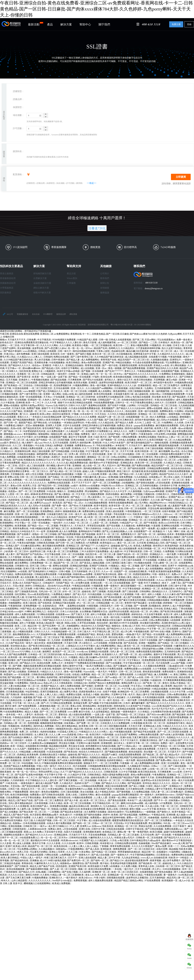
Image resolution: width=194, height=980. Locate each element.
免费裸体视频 (143, 526)
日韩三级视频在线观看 (139, 391)
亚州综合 (147, 783)
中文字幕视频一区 (41, 640)
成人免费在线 (90, 514)
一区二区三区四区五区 (41, 388)
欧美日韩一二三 (121, 345)
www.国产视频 (178, 663)
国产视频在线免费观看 (116, 752)
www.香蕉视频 (22, 637)
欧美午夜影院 (101, 506)
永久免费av (38, 832)
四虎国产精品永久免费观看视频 (104, 683)
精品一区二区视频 (131, 566)
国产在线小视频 (70, 872)
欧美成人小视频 (92, 695)
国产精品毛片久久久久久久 (178, 838)
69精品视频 (25, 752)
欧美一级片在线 (112, 617)
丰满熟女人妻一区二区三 (170, 560)
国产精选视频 (89, 534)
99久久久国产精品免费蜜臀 (14, 654)
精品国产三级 (81, 428)
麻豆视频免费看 (38, 514)
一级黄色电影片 (129, 712)
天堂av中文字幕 (136, 806)
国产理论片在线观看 (93, 380)
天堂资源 (95, 448)
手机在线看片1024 (123, 514)
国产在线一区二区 (147, 534)
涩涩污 (22, 466)
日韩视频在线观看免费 (174, 394)
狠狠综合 (117, 626)
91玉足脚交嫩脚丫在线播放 (165, 517)
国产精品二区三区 (61, 529)
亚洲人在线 (72, 795)
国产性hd (74, 506)
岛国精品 (171, 737)
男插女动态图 (146, 826)
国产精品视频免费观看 (24, 420)
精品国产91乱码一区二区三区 (179, 569)
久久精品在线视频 (42, 549)
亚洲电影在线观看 (52, 600)
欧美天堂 (167, 397)
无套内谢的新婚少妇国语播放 (59, 474)
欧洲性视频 (175, 689)
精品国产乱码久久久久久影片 (174, 474)
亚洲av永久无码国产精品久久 (27, 583)
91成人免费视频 (8, 457)
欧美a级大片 (66, 815)
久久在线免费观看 (163, 826)
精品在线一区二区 (140, 612)
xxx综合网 (137, 720)
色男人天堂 (23, 852)
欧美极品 (158, 531)
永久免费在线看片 (56, 431)
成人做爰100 (117, 551)
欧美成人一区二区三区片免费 (154, 729)
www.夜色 (118, 509)
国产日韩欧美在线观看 (53, 795)
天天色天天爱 (135, 726)
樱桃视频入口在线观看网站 (38, 883)
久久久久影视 (54, 843)
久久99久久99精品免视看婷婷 (122, 414)
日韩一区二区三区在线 (130, 672)
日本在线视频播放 (172, 869)
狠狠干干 (46, 408)
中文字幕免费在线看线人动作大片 (147, 403)
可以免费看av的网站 (27, 849)
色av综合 (176, 451)
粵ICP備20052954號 (119, 325)
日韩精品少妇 (81, 683)
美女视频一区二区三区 (155, 752)
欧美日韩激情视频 (20, 795)
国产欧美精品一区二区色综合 (19, 385)
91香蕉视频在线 (134, 511)
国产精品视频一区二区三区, (22, 677)
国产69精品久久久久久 (171, 637)
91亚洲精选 (25, 488)
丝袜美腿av (70, 723)
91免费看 (20, 540)
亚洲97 (9, 846)
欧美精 (115, 815)
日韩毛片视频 (157, 757)
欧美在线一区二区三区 (46, 715)
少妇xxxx (168, 514)
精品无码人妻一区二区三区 (180, 878)
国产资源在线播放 (13, 689)
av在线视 (23, 571)
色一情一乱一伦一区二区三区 (88, 411)
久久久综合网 (69, 843)
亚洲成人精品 (171, 609)
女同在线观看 (7, 626)
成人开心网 (127, 632)
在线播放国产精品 (87, 634)
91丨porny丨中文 (111, 497)
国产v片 (45, 703)
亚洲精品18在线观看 (99, 652)
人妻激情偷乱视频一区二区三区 (54, 706)
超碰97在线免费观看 (174, 832)
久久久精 (156, 500)
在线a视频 (41, 872)
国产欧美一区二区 (152, 683)
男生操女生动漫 (77, 746)
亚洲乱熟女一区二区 (92, 700)
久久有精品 (144, 712)
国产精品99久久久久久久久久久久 (141, 374)
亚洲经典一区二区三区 (106, 686)
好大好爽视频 (41, 437)
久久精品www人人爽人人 (30, 357)
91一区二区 (121, 468)
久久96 (138, 423)
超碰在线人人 (170, 863)
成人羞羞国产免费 (177, 506)
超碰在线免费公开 (100, 778)
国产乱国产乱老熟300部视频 (29, 775)
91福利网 (126, 617)
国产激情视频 (124, 792)
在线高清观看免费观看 (130, 755)
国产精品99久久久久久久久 (121, 629)
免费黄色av (176, 749)
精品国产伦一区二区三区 (66, 563)
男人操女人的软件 (73, 468)
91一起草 (41, 531)
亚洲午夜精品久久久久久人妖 (122, 385)
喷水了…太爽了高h (172, 583)
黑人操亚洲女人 (43, 577)
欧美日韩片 (96, 735)
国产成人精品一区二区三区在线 (66, 471)
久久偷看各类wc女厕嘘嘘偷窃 (43, 743)
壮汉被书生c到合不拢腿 (37, 597)
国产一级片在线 (110, 365)
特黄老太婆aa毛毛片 (125, 838)
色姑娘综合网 (118, 351)
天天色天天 (80, 526)
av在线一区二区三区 (158, 769)
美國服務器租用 (8, 283)
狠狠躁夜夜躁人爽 (72, 511)
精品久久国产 (161, 786)
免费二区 (24, 732)
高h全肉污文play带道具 (60, 586)
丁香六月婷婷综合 (93, 529)
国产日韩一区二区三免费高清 (71, 543)
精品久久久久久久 (162, 783)
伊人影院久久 (86, 643)
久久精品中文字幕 (77, 775)
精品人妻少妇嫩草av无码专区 (94, 657)
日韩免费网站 (82, 769)
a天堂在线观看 (163, 483)
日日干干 (73, 858)
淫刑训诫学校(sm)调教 (153, 649)
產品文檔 (71, 274)
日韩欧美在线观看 (96, 580)
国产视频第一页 (109, 440)
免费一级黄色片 (112, 586)
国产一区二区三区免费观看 (32, 491)
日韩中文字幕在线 (135, 829)
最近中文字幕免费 (78, 437)
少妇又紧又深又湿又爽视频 (123, 657)
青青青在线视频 (93, 365)
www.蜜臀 (73, 712)
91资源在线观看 (21, 388)
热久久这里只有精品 (172, 348)
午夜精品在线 (159, 815)
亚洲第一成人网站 (52, 394)
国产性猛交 (167, 500)
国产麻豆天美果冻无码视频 (133, 600)
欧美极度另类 (65, 411)
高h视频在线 (155, 606)
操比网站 (105, 695)
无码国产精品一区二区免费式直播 (73, 583)
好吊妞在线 (177, 391)
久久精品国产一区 (76, 431)
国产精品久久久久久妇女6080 (131, 408)
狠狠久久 (62, 491)
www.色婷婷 (111, 640)
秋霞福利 (57, 669)
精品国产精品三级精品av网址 (129, 881)
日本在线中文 (87, 414)
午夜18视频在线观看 (40, 529)
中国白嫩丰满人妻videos (95, 477)
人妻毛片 (57, 549)
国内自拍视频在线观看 (84, 351)
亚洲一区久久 (78, 388)
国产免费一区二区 (129, 654)
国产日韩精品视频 (61, 451)
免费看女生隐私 (74, 695)
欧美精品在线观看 (127, 709)
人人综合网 (94, 474)
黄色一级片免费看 (73, 672)
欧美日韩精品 (73, 363)
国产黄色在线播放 (164, 872)
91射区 (163, 566)
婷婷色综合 (137, 614)
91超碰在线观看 (124, 480)
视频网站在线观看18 (14, 835)
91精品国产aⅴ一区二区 (131, 523)
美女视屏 (156, 397)
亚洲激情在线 (96, 597)
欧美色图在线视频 (123, 377)
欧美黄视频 (21, 526)
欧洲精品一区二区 (151, 589)
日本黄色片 (164, 343)
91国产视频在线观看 (73, 549)
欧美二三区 (21, 626)
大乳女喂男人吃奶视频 (165, 434)
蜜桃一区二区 (125, 574)
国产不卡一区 (161, 800)
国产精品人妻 (73, 360)
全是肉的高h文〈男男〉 (54, 606)
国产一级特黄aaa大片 (94, 677)
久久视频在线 (128, 526)
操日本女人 (120, 743)
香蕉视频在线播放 (94, 640)
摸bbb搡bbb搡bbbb (32, 368)
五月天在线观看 (61, 443)
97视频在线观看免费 (106, 471)
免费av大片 (177, 574)
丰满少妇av (10, 354)
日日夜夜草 (171, 403)
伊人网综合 (63, 757)
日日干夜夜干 (180, 826)
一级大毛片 (102, 672)
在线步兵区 (53, 612)
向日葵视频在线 (125, 354)
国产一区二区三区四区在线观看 (173, 732)
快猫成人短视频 (59, 809)
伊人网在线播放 (179, 365)
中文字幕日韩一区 (30, 345)
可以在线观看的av (166, 340)
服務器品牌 (61, 314)
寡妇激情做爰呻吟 (45, 537)
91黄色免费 (183, 554)
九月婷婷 (56, 640)
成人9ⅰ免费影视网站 (106, 646)
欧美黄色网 (33, 755)
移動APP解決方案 (42, 293)
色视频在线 (16, 760)
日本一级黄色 (68, 354)
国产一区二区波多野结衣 (142, 497)
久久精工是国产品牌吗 (147, 474)
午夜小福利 (100, 878)
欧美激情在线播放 (74, 740)
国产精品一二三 (79, 497)
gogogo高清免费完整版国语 (126, 795)
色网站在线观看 (62, 357)
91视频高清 (156, 345)
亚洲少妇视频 (78, 440)
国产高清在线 (131, 643)
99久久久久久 (65, 766)
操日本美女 (40, 643)
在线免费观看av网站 (92, 749)
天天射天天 (163, 749)
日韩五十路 (14, 789)
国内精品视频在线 (93, 468)
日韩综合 (155, 743)
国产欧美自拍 (71, 752)
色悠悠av (13, 491)
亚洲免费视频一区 (32, 606)
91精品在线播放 (160, 689)
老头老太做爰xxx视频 (15, 617)
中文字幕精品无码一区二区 (106, 803)
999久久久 (9, 629)
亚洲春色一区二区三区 (29, 374)
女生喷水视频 (155, 603)
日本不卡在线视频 (149, 640)
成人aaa (39, 443)
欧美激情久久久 (110, 654)
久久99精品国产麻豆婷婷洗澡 (109, 357)
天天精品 (52, 560)
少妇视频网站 (128, 483)
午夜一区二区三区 (170, 806)
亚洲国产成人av (177, 497)
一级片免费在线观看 (125, 557)
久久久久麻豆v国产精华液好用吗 (69, 577)
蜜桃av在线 (135, 529)
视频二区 (83, 869)
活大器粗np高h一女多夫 (133, 569)
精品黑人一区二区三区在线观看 (57, 709)
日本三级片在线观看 (132, 560)
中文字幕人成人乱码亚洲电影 (136, 689)
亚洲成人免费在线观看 (32, 448)
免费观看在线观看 (67, 634)
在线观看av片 (156, 477)
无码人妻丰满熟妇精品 (67, 726)
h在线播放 (115, 866)
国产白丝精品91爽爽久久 (21, 737)
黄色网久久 (96, 806)
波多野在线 (38, 348)
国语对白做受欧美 (62, 414)
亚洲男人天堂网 (54, 426)
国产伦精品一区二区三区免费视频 (65, 477)
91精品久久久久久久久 (52, 672)
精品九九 (117, 769)
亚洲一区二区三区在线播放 (121, 454)
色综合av (37, 365)
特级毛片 (63, 405)
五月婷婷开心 (176, 592)
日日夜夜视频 (121, 388)
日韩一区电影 (105, 514)
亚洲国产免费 (102, 649)
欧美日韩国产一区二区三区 (139, 383)
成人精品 (31, 440)
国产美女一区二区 (110, 451)
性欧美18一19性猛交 (179, 858)
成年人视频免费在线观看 (101, 881)
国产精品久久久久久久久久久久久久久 (166, 703)
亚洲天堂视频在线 (49, 692)
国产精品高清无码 (32, 428)
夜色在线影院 (136, 752)
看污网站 (41, 677)
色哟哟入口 (114, 348)
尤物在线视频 (178, 494)
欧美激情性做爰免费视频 (169, 571)
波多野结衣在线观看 (119, 612)
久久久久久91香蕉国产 (143, 846)
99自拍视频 (28, 763)
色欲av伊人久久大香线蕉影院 (58, 683)
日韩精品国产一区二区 (109, 400)
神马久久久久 (121, 431)
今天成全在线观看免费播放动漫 (149, 363)
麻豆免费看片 (30, 757)
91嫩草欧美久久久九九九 (101, 838)
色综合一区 (119, 700)
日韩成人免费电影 (54, 446)
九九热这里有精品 (131, 858)
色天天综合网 (89, 697)
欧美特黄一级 (15, 657)
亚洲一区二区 (22, 514)
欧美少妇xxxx (86, 878)
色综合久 (79, 640)
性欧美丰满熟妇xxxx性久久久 (148, 514)
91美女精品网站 (56, 789)
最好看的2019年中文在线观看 (124, 623)
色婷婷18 (79, 783)
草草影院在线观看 (96, 526)
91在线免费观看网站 (14, 712)
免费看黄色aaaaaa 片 (85, 446)
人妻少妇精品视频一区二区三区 (24, 686)
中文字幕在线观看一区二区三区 (139, 663)
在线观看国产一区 (143, 531)
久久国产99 (16, 729)
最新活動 (36, 24)
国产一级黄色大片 (81, 855)
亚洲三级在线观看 (41, 354)
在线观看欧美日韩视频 (37, 746)
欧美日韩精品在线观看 (81, 403)
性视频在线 (29, 460)
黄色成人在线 (104, 634)
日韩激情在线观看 (35, 580)
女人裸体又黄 (41, 735)
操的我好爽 (86, 443)
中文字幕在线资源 (133, 551)
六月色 (113, 840)
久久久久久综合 (16, 875)
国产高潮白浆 (13, 695)
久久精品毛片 (67, 783)
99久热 (167, 823)
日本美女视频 (78, 451)
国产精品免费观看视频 (134, 368)
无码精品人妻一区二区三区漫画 (124, 835)
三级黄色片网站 (87, 795)
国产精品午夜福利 (13, 351)
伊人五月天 (95, 571)
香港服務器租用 (8, 278)
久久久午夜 (51, 403)
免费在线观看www (174, 829)
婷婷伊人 (167, 606)
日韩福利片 (49, 583)
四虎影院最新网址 (142, 574)
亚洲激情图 (107, 743)
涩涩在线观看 (99, 454)
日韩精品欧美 (48, 374)
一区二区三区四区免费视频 (112, 500)
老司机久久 (110, 380)
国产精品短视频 (59, 380)
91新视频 (78, 815)
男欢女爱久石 (161, 457)
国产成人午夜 (72, 800)
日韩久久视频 (54, 717)
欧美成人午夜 (91, 549)
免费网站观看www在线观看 (138, 669)
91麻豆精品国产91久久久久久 (70, 488)
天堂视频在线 (17, 474)
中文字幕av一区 (13, 368)
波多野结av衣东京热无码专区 (156, 780)
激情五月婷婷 (32, 875)
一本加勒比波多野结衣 (73, 423)
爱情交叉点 (15, 443)
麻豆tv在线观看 (103, 795)
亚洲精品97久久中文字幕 (48, 460)
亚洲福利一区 (35, 400)
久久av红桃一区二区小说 (100, 509)
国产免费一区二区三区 (88, 723)
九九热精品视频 (186, 405)
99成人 (19, 620)
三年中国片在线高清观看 (64, 480)
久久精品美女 (128, 348)
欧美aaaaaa (68, 654)
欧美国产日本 (76, 517)
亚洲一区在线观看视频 (31, 397)
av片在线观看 (101, 643)
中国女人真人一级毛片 (32, 858)
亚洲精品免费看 (76, 491)
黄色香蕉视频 (49, 798)
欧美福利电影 (172, 546)
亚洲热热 (77, 448)
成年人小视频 (155, 594)
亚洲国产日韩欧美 (99, 566)
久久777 (64, 772)
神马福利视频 (30, 657)
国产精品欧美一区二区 (150, 863)
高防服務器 (6, 293)
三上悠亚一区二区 (152, 423)
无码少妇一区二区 (183, 803)
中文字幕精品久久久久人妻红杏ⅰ (66, 343)
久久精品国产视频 (43, 820)
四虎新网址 (27, 726)
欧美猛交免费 (81, 703)
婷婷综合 (178, 657)
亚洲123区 (14, 663)
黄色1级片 (35, 792)
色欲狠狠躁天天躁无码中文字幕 (115, 720)
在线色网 (111, 480)
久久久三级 (72, 852)
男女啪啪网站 (92, 491)
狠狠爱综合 (78, 863)
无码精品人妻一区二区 (15, 723)
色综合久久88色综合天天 (23, 531)
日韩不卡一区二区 (9, 838)
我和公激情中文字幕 (73, 666)
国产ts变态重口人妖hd (56, 348)
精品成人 (9, 520)
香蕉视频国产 (108, 408)
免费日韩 (181, 540)
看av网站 (87, 629)
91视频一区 (81, 474)
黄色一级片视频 (98, 385)
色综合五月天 (28, 789)
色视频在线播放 (158, 377)
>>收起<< (92, 183)
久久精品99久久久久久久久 (171, 354)
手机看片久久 (66, 526)
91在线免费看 (48, 649)
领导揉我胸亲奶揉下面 (71, 677)
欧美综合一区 (178, 343)
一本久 (20, 715)
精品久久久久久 (141, 577)
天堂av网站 (151, 340)
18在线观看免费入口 (30, 838)
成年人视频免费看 (185, 400)
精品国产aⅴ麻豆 (110, 755)
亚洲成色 (114, 523)
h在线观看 (176, 620)
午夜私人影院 (103, 351)
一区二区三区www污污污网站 (16, 652)
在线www (97, 826)
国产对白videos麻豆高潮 (159, 715)
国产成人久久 (135, 666)
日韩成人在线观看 (48, 351)
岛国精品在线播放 (99, 757)
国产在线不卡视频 (117, 405)
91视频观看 (97, 586)
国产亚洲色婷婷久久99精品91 (43, 571)
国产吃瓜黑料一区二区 (54, 626)
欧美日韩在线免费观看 (100, 869)
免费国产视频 (34, 408)
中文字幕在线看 (60, 408)
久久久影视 (6, 843)
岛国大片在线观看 (73, 832)
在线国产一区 (121, 571)
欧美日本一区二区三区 (104, 354)
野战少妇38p (68, 689)
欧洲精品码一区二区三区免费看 (134, 692)
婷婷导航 (149, 428)
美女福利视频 (24, 348)
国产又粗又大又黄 (80, 614)
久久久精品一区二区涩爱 (36, 689)
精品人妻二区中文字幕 (109, 858)
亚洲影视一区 (36, 509)
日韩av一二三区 (159, 766)
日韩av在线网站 (119, 457)
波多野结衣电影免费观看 (112, 383)
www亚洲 (157, 706)
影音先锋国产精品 (52, 428)
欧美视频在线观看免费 (156, 586)
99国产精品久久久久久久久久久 (58, 620)
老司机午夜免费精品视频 (178, 580)
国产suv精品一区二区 (116, 677)
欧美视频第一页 (170, 881)
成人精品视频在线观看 (136, 357)
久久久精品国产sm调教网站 (100, 388)
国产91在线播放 (114, 663)
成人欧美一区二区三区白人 (93, 800)
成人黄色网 (100, 537)
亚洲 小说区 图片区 (98, 437)
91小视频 (128, 769)
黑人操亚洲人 (95, 497)
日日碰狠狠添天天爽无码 (141, 457)
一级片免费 (65, 448)
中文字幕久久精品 (134, 875)
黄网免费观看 (120, 849)
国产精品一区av (36, 526)
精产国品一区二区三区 (17, 503)
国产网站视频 (124, 466)
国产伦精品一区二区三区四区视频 (53, 440)
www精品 (5, 760)
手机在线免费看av (105, 446)
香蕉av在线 (76, 706)
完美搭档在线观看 (146, 580)
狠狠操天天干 (91, 763)
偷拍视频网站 (167, 509)
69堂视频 (138, 494)
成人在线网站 (146, 654)
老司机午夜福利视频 (145, 420)
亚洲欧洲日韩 (144, 709)
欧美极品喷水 (169, 589)
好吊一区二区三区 (72, 592)
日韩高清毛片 (107, 606)
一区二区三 (41, 789)
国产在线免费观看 (28, 706)
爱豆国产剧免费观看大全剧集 (51, 500)
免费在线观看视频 (182, 818)
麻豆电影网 (94, 743)
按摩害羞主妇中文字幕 (145, 354)
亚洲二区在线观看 (170, 763)
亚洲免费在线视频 (59, 806)
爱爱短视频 (118, 634)
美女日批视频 (87, 792)
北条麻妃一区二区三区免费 (19, 589)
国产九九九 (132, 488)
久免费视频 (168, 551)
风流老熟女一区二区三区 (107, 737)
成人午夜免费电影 (47, 757)
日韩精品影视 (22, 468)
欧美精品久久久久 (39, 468)
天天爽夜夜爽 (75, 380)
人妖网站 (132, 405)
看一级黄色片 (170, 875)
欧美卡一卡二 (157, 577)
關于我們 (104, 24)
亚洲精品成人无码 (156, 543)
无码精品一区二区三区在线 (164, 405)
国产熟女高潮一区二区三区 (33, 812)
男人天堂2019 (109, 466)
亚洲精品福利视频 (79, 566)
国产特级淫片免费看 (63, 520)
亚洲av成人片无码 (131, 626)
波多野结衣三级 (38, 551)
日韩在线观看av (141, 377)
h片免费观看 (93, 543)
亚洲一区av (101, 368)
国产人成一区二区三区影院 (64, 869)
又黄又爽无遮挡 (140, 737)
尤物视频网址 (15, 603)
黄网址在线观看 (61, 566)
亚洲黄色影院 (63, 497)
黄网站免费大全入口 (132, 683)
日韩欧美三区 (168, 540)
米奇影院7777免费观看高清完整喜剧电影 (85, 663)
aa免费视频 (65, 855)
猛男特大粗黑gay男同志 (33, 405)
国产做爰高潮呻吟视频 (38, 869)
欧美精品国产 (150, 597)
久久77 (86, 448)
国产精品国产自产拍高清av (30, 554)
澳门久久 (24, 414)
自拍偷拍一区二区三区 (140, 798)
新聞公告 (105, 283)
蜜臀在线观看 (127, 675)
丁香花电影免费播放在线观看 (121, 580)
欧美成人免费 (140, 769)
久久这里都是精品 (101, 712)
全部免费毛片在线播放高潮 (110, 397)
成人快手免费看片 (172, 861)
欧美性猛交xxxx (108, 543)
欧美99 (80, 843)
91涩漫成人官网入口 (68, 732)
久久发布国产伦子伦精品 (139, 706)
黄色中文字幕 (39, 843)
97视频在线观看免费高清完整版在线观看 (62, 763)
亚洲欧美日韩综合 (149, 740)
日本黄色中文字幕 (169, 486)
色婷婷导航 (52, 677)
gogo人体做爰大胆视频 (38, 720)
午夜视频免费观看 (182, 835)
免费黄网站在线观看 (179, 457)
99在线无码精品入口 (179, 503)
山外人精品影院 (20, 881)
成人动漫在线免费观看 (80, 715)
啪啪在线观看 (162, 443)
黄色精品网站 (90, 706)
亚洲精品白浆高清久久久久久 (73, 597)
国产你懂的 (88, 686)
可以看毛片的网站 (39, 852)
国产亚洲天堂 (24, 377)
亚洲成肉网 (52, 531)
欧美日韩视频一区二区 (161, 440)
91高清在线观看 (55, 752)
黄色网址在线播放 (148, 437)
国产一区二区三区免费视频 (107, 483)
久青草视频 (99, 460)
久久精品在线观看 (35, 855)
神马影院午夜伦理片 (164, 383)
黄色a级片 (43, 740)
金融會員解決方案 (42, 283)
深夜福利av (62, 849)
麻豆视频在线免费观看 (167, 426)
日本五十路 (179, 345)
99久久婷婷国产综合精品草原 (156, 626)
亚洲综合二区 (28, 500)
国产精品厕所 (179, 397)
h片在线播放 (55, 423)
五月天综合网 (147, 835)
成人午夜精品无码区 (105, 792)
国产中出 (39, 737)
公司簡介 (105, 274)
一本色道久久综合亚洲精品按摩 (46, 417)
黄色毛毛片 (187, 809)
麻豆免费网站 (22, 563)
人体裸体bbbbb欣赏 (37, 829)
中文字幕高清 (44, 340)
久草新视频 (142, 460)
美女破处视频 (7, 683)
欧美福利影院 (131, 729)
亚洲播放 (34, 861)
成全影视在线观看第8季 (137, 861)
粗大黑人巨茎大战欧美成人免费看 (23, 649)
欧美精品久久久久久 (114, 411)
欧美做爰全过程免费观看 (93, 809)
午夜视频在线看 (142, 632)
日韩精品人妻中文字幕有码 (159, 789)
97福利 (96, 377)
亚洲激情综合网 (23, 451)
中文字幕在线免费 (10, 577)
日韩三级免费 (116, 729)
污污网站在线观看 (46, 614)
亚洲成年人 (25, 380)
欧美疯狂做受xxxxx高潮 (136, 620)
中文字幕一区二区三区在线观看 (163, 629)
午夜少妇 (48, 660)
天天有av (48, 397)
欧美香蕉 (83, 726)
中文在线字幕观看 (153, 614)
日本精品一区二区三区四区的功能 (45, 654)
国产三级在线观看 (177, 766)
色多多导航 (68, 457)
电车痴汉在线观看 (142, 397)
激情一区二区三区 (53, 509)
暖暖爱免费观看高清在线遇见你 (128, 820)
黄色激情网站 (120, 391)
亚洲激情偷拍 (178, 374)
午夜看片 (113, 672)
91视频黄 (182, 660)
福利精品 (162, 534)
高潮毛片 (74, 443)
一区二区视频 (52, 526)
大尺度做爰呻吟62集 (47, 634)
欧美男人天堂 (162, 428)
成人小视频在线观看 (23, 632)
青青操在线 (28, 863)
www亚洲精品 (30, 351)
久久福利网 (85, 872)
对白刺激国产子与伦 (82, 680)
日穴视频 (115, 569)
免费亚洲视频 (114, 537)
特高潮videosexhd (70, 840)
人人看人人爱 (101, 798)
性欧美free (163, 437)
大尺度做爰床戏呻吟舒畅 (148, 348)
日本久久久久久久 (94, 617)
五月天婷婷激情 (80, 571)
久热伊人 (47, 400)
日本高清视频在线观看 (35, 823)
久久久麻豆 (38, 818)
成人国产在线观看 (132, 597)
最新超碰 (115, 712)
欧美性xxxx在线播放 (90, 486)
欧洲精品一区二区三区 (126, 826)
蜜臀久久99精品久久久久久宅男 (92, 637)
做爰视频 (28, 697)
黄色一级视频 (115, 368)
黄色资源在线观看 (152, 672)
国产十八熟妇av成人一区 (130, 746)
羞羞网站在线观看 (97, 405)
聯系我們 (105, 278)
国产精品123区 (127, 474)
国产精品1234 (117, 861)
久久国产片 (118, 680)
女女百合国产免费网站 (126, 735)
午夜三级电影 (44, 457)
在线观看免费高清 (26, 457)
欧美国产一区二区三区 (64, 652)
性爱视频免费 (178, 600)
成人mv (113, 757)
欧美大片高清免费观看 (112, 540)
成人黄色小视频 (72, 434)
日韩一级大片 (65, 351)
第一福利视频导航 (161, 391)
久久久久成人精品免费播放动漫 (73, 463)
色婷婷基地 (14, 500)
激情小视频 (135, 809)
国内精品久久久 (160, 592)
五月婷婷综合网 (173, 652)
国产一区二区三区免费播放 (159, 820)
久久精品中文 (103, 546)
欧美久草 (168, 614)
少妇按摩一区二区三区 (115, 660)
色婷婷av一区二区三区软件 (14, 743)
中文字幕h (82, 820)
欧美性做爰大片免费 (98, 866)
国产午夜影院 (151, 523)
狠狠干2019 (63, 403)
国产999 (154, 632)
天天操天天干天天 (17, 340)
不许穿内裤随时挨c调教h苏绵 (121, 460)
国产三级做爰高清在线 (26, 592)
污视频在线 (149, 494)
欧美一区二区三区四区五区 (145, 637)
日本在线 (158, 609)
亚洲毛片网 (188, 649)
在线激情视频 (147, 872)
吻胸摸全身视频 (14, 569)
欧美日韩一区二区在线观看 (149, 463)
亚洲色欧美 (34, 672)
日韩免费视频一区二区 (41, 563)
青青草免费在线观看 (120, 846)
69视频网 (93, 391)
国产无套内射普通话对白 (30, 660)
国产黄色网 (114, 437)
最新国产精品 (26, 423)
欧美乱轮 (90, 557)
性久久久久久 (61, 657)
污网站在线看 (52, 855)
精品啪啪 (173, 849)
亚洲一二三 (174, 846)
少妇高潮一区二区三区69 (16, 551)
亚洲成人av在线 (161, 365)
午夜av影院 (91, 423)
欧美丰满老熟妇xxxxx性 (90, 660)
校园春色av (66, 863)
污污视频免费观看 (96, 494)
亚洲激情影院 (145, 385)
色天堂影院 (35, 815)
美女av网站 (40, 560)
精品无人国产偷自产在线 (21, 800)
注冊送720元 (97, 228)
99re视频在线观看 (143, 563)
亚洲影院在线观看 (128, 365)
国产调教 (17, 666)
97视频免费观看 (21, 792)
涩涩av (29, 426)
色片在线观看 (80, 766)
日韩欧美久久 (163, 494)
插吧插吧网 (42, 454)
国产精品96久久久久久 (20, 365)
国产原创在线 (99, 629)
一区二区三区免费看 (109, 763)
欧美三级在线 (30, 603)
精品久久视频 (32, 712)
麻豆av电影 (172, 380)
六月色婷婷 (16, 697)
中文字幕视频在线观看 (72, 617)
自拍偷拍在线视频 (81, 560)
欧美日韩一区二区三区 (155, 723)
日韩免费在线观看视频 (150, 700)
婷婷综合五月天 (157, 737)
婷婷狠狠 (168, 603)
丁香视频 (104, 846)
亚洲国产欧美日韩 (78, 866)
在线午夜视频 (169, 511)
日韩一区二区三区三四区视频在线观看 (108, 726)
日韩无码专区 (52, 737)
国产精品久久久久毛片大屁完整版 (72, 818)
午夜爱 (152, 571)
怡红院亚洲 (25, 371)
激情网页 (47, 652)
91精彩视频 (93, 606)
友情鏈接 (105, 288)
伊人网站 (155, 612)
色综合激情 (131, 411)
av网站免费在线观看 (149, 735)
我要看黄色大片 (36, 749)
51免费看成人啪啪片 (14, 426)
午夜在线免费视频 (84, 537)
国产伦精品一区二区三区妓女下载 (79, 569)
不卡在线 (154, 717)
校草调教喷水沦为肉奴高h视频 (101, 746)
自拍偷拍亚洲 (161, 858)
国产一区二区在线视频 (28, 511)
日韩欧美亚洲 (111, 772)
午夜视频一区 (127, 763)
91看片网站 (40, 589)
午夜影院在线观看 (153, 875)
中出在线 (40, 446)
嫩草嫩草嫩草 (139, 703)
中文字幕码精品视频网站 (74, 420)
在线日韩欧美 (136, 388)
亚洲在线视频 (15, 826)
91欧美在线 (12, 783)
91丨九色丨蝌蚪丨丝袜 (175, 531)
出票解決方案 (40, 278)
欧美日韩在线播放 (143, 380)
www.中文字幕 (149, 809)
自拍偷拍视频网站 (83, 460)
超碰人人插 (88, 471)
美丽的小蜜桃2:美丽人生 (178, 577)
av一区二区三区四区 (128, 343)
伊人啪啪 (167, 345)
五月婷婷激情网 (163, 388)
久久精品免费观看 (182, 440)
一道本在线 (68, 428)
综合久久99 (9, 517)
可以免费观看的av (134, 812)
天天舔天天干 (175, 752)
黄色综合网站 (28, 695)
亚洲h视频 (113, 477)
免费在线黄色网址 (79, 757)
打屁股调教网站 (76, 849)
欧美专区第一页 (117, 506)
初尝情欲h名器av (19, 646)
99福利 (105, 486)
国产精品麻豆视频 (9, 778)
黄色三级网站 (180, 675)
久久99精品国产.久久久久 (28, 709)
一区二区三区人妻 (107, 554)
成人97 (43, 861)
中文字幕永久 (134, 660)
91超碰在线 (156, 680)
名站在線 (36, 314)
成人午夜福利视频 (182, 606)
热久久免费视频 (158, 417)
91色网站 (179, 411)
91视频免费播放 (40, 878)
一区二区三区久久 (40, 471)
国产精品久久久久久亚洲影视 (15, 806)
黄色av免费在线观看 (92, 363)
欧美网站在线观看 (171, 488)
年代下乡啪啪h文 (152, 583)
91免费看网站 (22, 683)
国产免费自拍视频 (141, 466)
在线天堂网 (162, 849)
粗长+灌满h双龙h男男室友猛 (39, 494)
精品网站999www (158, 503)
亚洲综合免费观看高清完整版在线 (32, 343)
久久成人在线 (152, 806)
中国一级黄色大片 (161, 574)
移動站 (148, 325)
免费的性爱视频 (83, 620)
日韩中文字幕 (98, 829)
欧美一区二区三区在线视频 (78, 803)
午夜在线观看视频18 (21, 640)
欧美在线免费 (146, 365)
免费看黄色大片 (129, 534)
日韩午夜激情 (58, 360)
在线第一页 (31, 740)
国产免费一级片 (60, 506)
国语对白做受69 (116, 812)
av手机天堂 (185, 629)
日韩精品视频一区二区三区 (110, 603)
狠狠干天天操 (148, 778)
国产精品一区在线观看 (80, 377)
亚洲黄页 (93, 383)
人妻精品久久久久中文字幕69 (19, 437)
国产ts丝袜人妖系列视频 (172, 735)
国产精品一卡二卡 (13, 431)
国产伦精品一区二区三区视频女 (174, 643)
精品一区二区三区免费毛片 (166, 385)
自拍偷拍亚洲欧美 (138, 571)
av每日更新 (183, 460)
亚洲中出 (177, 632)
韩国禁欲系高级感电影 (27, 517)
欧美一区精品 (17, 746)
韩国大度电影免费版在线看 (116, 775)
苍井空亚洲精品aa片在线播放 (32, 680)
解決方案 (66, 24)
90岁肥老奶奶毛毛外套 (35, 431)
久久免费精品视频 (141, 792)
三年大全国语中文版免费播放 (94, 551)
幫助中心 (85, 24)
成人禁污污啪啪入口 (59, 826)
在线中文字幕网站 (70, 368)
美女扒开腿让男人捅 (14, 597)
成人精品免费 (146, 800)
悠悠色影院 (119, 706)
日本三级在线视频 (154, 448)
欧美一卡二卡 (118, 488)
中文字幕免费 (93, 451)
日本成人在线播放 (127, 440)
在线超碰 (57, 569)
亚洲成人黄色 (56, 468)
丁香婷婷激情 (11, 872)
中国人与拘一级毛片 (47, 766)
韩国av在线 (71, 623)
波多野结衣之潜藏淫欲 (138, 878)
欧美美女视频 (81, 383)
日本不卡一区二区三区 (173, 480)
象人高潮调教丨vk (163, 675)
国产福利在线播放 (93, 815)
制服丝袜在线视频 (9, 623)
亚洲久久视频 (64, 560)
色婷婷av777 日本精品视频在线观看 (68, 720)
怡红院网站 (21, 594)
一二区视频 (54, 812)
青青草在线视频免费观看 (121, 503)
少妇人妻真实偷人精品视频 (91, 480)
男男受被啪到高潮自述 (129, 852)
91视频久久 (108, 468)
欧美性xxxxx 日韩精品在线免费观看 (86, 786)
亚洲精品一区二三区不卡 (180, 775)
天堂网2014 (82, 743)
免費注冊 (176, 24)
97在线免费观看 (153, 881)
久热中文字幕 (91, 589)
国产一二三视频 (93, 783)
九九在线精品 (141, 477)
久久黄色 (45, 875)
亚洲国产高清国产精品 (22, 363)
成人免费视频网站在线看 (179, 634)
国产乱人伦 (127, 546)
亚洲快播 (171, 815)
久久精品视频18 (47, 849)
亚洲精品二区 (132, 486)
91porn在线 (89, 672)
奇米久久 (6, 881)
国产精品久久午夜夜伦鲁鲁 (179, 757)
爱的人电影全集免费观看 (144, 749)
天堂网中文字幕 (119, 695)
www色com (82, 652)
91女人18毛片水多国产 (114, 443)
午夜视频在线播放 (41, 380)
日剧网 (63, 629)
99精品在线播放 (124, 363)
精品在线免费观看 (146, 760)
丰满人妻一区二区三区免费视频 (63, 551)
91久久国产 (82, 405)
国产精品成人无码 (51, 368)
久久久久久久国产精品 (11, 411)
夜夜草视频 (156, 861)
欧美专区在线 (171, 677)
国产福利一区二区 (82, 823)
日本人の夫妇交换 (69, 612)
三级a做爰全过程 (176, 666)
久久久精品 (25, 497)
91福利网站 (175, 852)
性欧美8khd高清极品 (109, 740)
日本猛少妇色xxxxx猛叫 (12, 612)
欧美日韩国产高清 (103, 789)
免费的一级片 (168, 743)
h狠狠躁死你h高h (64, 729)
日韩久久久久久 (42, 632)
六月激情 (49, 818)
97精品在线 (96, 769)
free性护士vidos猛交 (62, 881)
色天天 (132, 695)
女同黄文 (35, 732)
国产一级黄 (78, 557)
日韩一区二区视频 (124, 606)
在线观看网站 (186, 563)
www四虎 (6, 408)
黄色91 (166, 683)
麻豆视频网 (164, 451)
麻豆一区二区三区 (127, 543)
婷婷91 (59, 511)
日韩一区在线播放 (41, 523)
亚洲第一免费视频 (105, 557)
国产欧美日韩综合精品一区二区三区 (47, 646)
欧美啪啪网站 (7, 523)
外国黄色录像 (116, 643)
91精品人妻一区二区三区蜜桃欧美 (67, 875)
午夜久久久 (59, 365)
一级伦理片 (62, 374)
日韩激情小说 (22, 566)
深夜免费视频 (126, 477)
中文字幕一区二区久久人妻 (26, 703)
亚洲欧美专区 (184, 700)
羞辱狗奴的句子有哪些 (90, 531)
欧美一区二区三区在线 (76, 391)
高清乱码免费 (114, 592)
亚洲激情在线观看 (181, 483)
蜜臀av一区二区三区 (137, 818)
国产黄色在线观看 (117, 800)
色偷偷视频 (154, 818)
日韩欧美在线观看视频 (43, 675)
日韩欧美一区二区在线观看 (150, 838)
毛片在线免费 (163, 663)
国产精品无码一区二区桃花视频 (54, 486)
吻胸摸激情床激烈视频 (52, 723)
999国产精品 (96, 428)
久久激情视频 (135, 491)
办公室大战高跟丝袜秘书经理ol (82, 500)
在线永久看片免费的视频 (59, 823)
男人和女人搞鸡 (172, 477)
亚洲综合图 (97, 583)
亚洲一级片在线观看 (148, 411)
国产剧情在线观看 (145, 483)
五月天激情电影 (158, 878)
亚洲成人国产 (13, 546)
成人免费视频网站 (90, 360)
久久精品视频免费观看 (96, 503)
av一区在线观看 (22, 675)
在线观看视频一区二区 (138, 417)
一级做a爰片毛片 (133, 634)
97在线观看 (59, 397)
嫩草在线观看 (151, 446)
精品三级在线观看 (41, 451)
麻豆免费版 (127, 494)
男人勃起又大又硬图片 (138, 500)
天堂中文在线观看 (72, 426)
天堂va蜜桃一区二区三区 (165, 563)
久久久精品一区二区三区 (76, 523)
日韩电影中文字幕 (109, 549)
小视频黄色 (50, 371)
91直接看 (156, 526)
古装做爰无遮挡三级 (124, 394)
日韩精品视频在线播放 (159, 600)
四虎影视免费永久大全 (90, 692)
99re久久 (47, 443)
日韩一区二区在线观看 (147, 454)
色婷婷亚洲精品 (115, 760)
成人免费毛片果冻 (69, 692)
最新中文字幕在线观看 (165, 654)
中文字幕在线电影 (132, 589)
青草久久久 (130, 371)
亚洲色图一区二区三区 (35, 411)
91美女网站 (85, 852)
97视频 (76, 414)
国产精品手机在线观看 (145, 732)
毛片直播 (97, 620)
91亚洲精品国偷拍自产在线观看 (157, 646)
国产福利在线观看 (137, 468)
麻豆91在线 (85, 712)
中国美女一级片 (142, 517)
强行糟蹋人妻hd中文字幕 (59, 466)
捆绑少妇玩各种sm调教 (132, 803)
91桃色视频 (29, 769)
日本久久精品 (56, 803)
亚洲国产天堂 (30, 760)
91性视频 (186, 414)
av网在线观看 (39, 752)
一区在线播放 (61, 786)
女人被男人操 (24, 809)
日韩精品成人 (40, 586)
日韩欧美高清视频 (46, 543)
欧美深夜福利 (7, 637)
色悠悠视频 (34, 723)
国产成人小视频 (137, 786)
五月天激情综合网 (135, 789)
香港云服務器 (7, 274)
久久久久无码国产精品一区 (112, 434)
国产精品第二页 (151, 755)
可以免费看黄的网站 (63, 769)
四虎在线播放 (113, 494)
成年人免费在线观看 (25, 614)
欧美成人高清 (20, 846)
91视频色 (74, 657)
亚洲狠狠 (77, 466)
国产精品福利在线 (20, 861)
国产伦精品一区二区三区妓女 (131, 715)
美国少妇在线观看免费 (117, 786)
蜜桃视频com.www (13, 434)
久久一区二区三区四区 (75, 509)
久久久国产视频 (95, 420)
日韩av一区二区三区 (102, 823)
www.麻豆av (184, 529)
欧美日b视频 (156, 832)
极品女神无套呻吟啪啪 (114, 818)
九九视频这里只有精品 (59, 680)
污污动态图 (143, 405)
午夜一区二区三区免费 (73, 717)
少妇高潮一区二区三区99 (168, 866)
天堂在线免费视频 (97, 835)
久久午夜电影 (15, 557)
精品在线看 (185, 677)
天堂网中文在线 (63, 675)
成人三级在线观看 (36, 466)
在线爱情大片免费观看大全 (99, 431)
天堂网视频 (159, 380)
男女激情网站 (156, 823)
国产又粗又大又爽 (69, 737)
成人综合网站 (63, 649)
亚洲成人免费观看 (23, 549)
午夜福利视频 (175, 357)
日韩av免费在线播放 (159, 620)
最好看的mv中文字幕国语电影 (104, 463)
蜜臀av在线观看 (155, 408)
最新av (149, 506)
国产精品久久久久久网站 (114, 783)
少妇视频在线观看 (160, 692)
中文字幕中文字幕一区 (56, 775)
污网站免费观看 (129, 437)
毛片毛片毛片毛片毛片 (163, 709)
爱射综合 (63, 715)
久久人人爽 (55, 735)
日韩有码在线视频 (78, 838)
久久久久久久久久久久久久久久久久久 (28, 483)
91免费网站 (165, 374)
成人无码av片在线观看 (168, 420)
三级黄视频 (6, 632)
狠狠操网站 (44, 434)
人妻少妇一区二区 (106, 609)
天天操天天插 (19, 408)
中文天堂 (81, 494)
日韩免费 (32, 340)
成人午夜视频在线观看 (44, 497)
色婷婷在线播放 (48, 732)
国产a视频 (94, 703)
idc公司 (10, 314)
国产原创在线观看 (31, 786)
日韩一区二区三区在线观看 (33, 477)
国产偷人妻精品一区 (65, 494)
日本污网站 (186, 523)
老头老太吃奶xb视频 (118, 520)
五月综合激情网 (62, 388)
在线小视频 (165, 632)
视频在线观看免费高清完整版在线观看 (42, 666)
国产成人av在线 (136, 677)
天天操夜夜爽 (86, 506)
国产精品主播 (160, 506)
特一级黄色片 (147, 795)
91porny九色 (52, 405)
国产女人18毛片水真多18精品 (67, 400)
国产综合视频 (114, 526)
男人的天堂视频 (42, 360)
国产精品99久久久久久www (39, 835)
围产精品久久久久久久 (89, 755)
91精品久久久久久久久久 (115, 529)
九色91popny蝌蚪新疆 (154, 491)
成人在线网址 (105, 391)
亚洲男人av (85, 826)
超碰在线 (87, 592)
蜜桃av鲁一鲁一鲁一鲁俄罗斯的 (133, 832)
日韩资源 (124, 809)
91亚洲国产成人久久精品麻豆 (111, 697)
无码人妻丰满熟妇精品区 (21, 803)
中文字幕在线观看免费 (136, 823)
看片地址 (105, 863)
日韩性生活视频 (173, 649)
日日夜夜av (162, 497)
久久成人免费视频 (13, 480)
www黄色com (79, 580)
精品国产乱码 (101, 348)
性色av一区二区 (178, 769)
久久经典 (179, 423)
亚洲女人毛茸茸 (57, 852)
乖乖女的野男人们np (49, 772)
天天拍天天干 (136, 446)
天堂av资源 (19, 586)
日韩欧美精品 (94, 775)
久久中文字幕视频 (128, 772)
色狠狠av (17, 823)
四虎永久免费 (92, 729)
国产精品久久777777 (55, 749)
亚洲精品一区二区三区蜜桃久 (153, 414)
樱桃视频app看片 (51, 815)
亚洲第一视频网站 (148, 643)
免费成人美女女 (125, 426)
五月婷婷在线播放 (149, 486)
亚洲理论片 (176, 360)
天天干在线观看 (143, 869)
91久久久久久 (183, 737)
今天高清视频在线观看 (154, 697)
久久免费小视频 (129, 866)
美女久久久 (65, 557)
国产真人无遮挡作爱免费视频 (174, 717)
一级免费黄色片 (112, 560)
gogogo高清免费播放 (145, 426)
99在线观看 (175, 798)
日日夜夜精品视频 (15, 692)
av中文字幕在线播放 (31, 798)
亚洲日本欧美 (34, 617)
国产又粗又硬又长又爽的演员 (119, 420)
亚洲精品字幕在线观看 (64, 603)
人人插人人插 (51, 448)
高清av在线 (16, 428)
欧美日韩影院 (26, 735)
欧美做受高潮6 (105, 706)
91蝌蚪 (28, 612)
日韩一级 (103, 340)
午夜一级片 (141, 594)
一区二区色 (14, 345)
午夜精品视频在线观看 (149, 371)
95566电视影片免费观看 (64, 340)
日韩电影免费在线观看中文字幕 (175, 454)
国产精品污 (67, 460)
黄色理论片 (159, 546)
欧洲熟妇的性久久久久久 (147, 537)
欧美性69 (187, 620)
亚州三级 (35, 566)
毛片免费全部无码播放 (11, 820)
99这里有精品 (32, 692)
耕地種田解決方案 (42, 274)
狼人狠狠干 (28, 443)
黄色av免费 (161, 846)
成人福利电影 (152, 803)
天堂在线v (16, 786)
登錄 (189, 24)
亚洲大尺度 (29, 569)
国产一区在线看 (163, 835)
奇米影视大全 (107, 843)
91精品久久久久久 (32, 620)
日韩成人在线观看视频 (120, 340)
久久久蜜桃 (66, 345)
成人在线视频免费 (128, 549)
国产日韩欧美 (22, 866)
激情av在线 (97, 560)
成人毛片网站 (142, 503)
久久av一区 (107, 571)
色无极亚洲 (137, 471)
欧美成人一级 (30, 557)
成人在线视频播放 (155, 569)
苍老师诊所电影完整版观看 (124, 863)
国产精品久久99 (28, 663)
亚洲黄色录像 (41, 363)
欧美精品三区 (110, 832)
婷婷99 (107, 815)
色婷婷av (125, 497)
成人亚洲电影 (153, 540)
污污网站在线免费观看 (61, 703)
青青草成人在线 (146, 866)
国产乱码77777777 (114, 371)
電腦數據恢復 (22, 314)
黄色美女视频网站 (51, 792)
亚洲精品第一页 (116, 875)
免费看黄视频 (80, 881)
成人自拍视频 (88, 368)
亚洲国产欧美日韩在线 (106, 574)
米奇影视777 (122, 446)
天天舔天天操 (73, 749)
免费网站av (145, 815)
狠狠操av (70, 637)
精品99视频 (6, 420)
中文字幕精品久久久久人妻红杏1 (42, 780)
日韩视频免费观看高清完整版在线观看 (107, 766)
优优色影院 (62, 866)
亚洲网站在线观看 (170, 526)
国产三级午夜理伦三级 (82, 357)
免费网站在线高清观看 (59, 483)
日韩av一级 (46, 566)
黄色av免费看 (169, 700)
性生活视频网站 (9, 571)
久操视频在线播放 (160, 360)
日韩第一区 (74, 374)
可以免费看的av (173, 363)
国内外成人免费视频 (44, 726)
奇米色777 (133, 800)
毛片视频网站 (7, 526)
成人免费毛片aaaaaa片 (41, 503)
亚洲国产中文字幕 (175, 491)
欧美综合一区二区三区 (169, 809)
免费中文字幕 (164, 431)
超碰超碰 (115, 546)
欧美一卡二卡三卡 (35, 403)
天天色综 (189, 657)
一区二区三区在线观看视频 (37, 480)
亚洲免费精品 (47, 511)
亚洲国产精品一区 (41, 809)
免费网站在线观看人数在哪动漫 (167, 617)
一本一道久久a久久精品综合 (54, 517)
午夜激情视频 (65, 574)
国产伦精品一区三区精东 (104, 852)
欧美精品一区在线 (13, 391)
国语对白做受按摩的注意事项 (15, 471)
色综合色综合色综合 (181, 468)
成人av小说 (185, 881)
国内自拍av (141, 629)
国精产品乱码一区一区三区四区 (133, 554)
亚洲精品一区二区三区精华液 (81, 397)
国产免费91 (132, 434)
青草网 (79, 689)
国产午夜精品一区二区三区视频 (170, 746)
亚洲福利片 (128, 537)
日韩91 (72, 405)
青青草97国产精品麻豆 (136, 603)
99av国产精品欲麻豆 (162, 843)
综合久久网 (103, 569)
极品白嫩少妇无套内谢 (138, 351)
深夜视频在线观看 (116, 878)
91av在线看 (124, 686)
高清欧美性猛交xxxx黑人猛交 (176, 623)
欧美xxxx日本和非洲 (169, 523)
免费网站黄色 (167, 411)
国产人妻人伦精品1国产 (171, 740)
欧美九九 (107, 769)
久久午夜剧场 (8, 403)
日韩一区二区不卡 (154, 677)
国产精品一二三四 (148, 343)
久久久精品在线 (106, 423)
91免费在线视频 (152, 686)
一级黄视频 (150, 812)
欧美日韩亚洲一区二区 (146, 451)
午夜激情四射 (15, 606)
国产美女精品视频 (129, 815)
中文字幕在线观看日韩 (111, 703)
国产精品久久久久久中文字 (114, 491)
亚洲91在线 (126, 737)
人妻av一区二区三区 (179, 437)
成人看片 (11, 554)
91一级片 (107, 700)
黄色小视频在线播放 (114, 428)
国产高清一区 (117, 649)
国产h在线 (18, 460)
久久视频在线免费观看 (155, 666)
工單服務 (71, 283)
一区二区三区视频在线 (101, 345)
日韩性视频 (92, 720)
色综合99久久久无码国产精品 (96, 626)
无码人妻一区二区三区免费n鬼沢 (167, 792)
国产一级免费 (149, 529)
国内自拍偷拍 (39, 717)
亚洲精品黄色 (61, 835)
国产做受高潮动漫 (95, 717)
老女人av (90, 875)
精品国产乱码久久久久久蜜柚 (177, 706)
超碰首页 (34, 414)
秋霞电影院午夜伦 (176, 723)
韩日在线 (113, 637)
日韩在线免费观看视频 (179, 471)
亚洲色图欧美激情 (92, 832)
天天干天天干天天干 (82, 483)
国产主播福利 (120, 666)
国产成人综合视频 (101, 855)
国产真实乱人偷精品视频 (92, 563)
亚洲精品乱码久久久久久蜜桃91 (39, 729)
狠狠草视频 (175, 414)
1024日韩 (105, 488)
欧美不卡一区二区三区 (108, 534)
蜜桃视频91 (185, 417)
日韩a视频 (156, 488)
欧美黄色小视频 (80, 345)
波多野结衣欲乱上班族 (78, 778)
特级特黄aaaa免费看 (83, 574)
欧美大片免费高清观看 (112, 669)
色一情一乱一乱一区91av (80, 348)
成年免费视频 (23, 354)
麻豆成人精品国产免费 (47, 783)
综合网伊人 (92, 577)
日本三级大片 (84, 632)
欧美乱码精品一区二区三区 (163, 460)
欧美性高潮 (134, 609)
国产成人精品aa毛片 (170, 755)
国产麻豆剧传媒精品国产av (140, 443)
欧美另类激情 (53, 420)
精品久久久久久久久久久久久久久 (39, 463)
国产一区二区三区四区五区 (142, 849)
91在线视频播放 (57, 363)
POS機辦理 (48, 314)
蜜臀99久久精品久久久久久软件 (177, 520)
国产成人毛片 (80, 594)
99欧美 (98, 654)
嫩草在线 (139, 448)
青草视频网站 (31, 434)
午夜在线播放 (60, 540)
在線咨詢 (189, 939)
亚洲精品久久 (157, 554)
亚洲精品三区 (73, 546)
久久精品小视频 (111, 594)
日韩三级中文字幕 (178, 586)
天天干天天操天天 (129, 740)
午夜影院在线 (56, 740)
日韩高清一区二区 (15, 537)
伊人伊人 (157, 869)
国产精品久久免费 (125, 423)
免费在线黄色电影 (24, 574)
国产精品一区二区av (74, 503)
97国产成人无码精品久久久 (50, 391)
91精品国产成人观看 (88, 340)
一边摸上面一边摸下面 (56, 377)
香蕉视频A (29, 446)
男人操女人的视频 (22, 843)
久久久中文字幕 (178, 692)
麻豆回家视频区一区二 (132, 586)
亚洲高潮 (97, 443)
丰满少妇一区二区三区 (109, 780)
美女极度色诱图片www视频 (79, 789)
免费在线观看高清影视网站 (150, 652)
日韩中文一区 (122, 403)
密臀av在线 (13, 477)
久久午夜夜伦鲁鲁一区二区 (147, 480)
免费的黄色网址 (14, 669)
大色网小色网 (32, 540)
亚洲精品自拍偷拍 (75, 365)
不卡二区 (188, 740)
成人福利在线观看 (84, 394)
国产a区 (72, 540)
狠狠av (3, 340)
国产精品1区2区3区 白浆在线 (37, 669)
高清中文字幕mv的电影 (69, 371)
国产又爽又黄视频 (150, 566)
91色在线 (52, 491)
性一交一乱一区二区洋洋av (110, 374)
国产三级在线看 (130, 592)
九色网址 (149, 388)
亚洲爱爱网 (68, 640)
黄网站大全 (37, 371)
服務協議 (105, 293)
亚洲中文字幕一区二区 (138, 743)
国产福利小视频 (84, 354)
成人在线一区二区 (92, 466)
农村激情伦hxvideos (165, 795)
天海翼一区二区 (113, 689)
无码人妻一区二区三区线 (123, 652)
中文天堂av (137, 686)
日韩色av (58, 660)
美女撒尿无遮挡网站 (150, 623)
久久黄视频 (46, 540)
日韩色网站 (145, 592)
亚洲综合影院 (86, 737)
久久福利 (24, 509)
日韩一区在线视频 (17, 400)
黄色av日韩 (16, 486)
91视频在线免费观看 (83, 798)
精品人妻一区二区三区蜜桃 (178, 408)
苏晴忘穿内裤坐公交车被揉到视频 (56, 383)
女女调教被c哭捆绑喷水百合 (94, 612)
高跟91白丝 (6, 446)
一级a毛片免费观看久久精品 (98, 666)
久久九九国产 (20, 749)
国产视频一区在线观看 (93, 371)
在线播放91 (162, 852)
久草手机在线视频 (87, 623)
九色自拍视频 (132, 680)
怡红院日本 (91, 554)
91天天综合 (101, 414)
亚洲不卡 (173, 566)
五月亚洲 (141, 543)
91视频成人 (115, 566)
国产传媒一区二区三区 (45, 697)
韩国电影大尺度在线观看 (177, 448)
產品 (50, 24)
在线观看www (63, 614)
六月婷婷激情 (17, 780)
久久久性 (104, 729)
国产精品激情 (179, 715)
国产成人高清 (93, 849)
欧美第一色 (38, 377)
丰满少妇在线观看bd (165, 400)
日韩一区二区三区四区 (65, 820)
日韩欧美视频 (92, 843)
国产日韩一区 (11, 423)
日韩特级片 (19, 740)
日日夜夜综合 (163, 855)
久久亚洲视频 (127, 594)
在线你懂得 (80, 457)
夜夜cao (28, 832)
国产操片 (189, 574)
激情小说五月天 (125, 380)
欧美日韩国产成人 (40, 806)
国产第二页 (138, 340)
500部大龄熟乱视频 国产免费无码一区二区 (69, 861)
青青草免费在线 (21, 529)
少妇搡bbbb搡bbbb (102, 680)
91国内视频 (108, 735)
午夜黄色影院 (146, 434)
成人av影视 (122, 609)
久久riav (160, 580)
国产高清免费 (92, 863)
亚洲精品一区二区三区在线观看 (22, 383)
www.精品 (53, 411)
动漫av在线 (68, 394)
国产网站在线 (41, 423)
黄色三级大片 (124, 471)
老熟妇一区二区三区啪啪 (45, 534)
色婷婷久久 (166, 818)
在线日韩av (156, 394)
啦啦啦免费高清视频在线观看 (19, 560)
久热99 (127, 703)
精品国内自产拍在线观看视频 (66, 609)
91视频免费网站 (81, 385)
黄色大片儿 (143, 440)
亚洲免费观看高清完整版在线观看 (159, 660)
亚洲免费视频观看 (165, 778)
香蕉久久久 (23, 417)
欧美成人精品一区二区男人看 (64, 454)
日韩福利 (48, 357)
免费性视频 (88, 760)
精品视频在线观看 (58, 746)
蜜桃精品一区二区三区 (99, 457)
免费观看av (35, 795)
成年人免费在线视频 (71, 686)
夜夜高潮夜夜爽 (55, 643)
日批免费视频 (13, 798)
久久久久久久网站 (49, 345)
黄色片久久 (173, 377)
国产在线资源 (45, 603)
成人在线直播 (27, 577)
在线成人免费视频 (81, 675)
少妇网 (54, 597)
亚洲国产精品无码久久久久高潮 (163, 368)
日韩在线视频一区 (44, 385)
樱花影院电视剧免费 (169, 446)
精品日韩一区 (35, 626)
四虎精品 (22, 755)
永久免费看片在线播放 (96, 812)
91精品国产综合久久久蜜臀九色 (26, 600)
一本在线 (117, 869)
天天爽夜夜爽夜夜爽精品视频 (178, 680)
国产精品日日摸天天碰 (74, 669)
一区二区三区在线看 (93, 689)
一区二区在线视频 (88, 780)
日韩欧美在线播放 (26, 454)
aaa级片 (75, 486)
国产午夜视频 (90, 400)
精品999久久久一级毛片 (58, 589)
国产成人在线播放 (17, 672)
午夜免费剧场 (159, 775)
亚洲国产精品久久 (50, 686)
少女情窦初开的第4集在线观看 (166, 712)
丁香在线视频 (186, 609)
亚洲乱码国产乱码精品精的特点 (64, 700)
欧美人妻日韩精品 (10, 858)
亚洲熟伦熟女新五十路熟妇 (53, 755)
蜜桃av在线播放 (12, 405)
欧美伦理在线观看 (103, 394)
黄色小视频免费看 (140, 345)
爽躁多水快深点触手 (113, 620)
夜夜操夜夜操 (7, 709)
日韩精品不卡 (175, 669)
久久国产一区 (93, 440)
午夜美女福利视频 (26, 543)
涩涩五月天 (86, 454)
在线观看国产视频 (170, 371)
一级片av (43, 826)
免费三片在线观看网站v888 (143, 431)
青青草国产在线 (109, 360)
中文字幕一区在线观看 (149, 657)
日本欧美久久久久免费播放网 (115, 723)
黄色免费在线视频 (139, 717)
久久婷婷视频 (134, 697)
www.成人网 (93, 669)
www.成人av (147, 858)
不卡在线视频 (150, 560)
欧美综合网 (107, 377)
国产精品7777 (88, 546)
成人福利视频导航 (107, 343)
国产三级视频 (99, 592)
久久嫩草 (28, 700)
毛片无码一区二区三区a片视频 (43, 629)
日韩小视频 (65, 571)
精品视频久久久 (126, 448)
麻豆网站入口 (40, 612)
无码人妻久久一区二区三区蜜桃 (90, 520)
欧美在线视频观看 (16, 869)
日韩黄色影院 (20, 829)
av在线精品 (173, 417)
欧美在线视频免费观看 (155, 471)
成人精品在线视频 (42, 609)
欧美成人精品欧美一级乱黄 (50, 623)
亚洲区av (41, 420)
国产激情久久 (164, 812)
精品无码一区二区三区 (110, 589)
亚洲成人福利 (88, 374)
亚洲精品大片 (176, 786)
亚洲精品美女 (127, 463)
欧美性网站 (77, 529)
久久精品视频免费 (84, 654)
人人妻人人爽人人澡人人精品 (51, 695)
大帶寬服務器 (7, 288)
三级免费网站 (54, 872)
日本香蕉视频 (41, 803)
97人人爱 (74, 826)
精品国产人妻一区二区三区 (112, 417)
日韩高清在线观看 (116, 829)
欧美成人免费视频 (143, 546)
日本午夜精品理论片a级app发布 (145, 840)
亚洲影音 (47, 365)
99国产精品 (26, 609)
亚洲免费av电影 (110, 600)
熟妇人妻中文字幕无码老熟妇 (151, 695)
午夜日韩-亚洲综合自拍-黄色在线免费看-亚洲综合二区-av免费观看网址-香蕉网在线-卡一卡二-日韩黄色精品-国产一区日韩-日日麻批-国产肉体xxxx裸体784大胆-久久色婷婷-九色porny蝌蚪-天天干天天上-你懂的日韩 (96, 9)
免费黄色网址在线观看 (94, 511)
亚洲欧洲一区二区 (101, 872)
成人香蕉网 (167, 686)
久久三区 (17, 446)
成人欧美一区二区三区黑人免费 (100, 517)
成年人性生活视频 (35, 474)
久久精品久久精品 (173, 463)
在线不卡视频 (110, 692)
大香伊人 (123, 806)
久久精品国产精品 (144, 675)
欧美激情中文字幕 (108, 577)
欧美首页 (55, 354)
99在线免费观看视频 (104, 403)
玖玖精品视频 (95, 594)
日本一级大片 (76, 514)
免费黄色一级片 (89, 434)
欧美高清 (58, 503)
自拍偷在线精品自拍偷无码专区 (138, 400)
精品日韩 (79, 729)
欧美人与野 (125, 637)
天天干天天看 (127, 451)
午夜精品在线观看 (81, 586)
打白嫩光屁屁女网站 (31, 546)
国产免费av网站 (164, 760)
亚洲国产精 (109, 363)
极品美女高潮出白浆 (80, 806)
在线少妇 (67, 580)
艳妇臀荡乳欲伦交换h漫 (69, 697)
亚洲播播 (69, 446)
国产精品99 (187, 652)
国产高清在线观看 (113, 597)
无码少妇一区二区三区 (50, 592)
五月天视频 (12, 380)
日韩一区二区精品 (153, 551)
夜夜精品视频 (7, 566)
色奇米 (171, 534)
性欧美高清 (108, 826)
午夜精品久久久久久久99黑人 (94, 732)
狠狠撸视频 (39, 426)
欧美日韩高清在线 (147, 772)
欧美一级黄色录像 (83, 709)
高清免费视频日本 (63, 385)
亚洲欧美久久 (56, 878)
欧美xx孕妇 (46, 414)
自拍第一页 (47, 786)
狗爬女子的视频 (109, 448)
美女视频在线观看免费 (155, 720)
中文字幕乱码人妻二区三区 (106, 632)
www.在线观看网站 (10, 609)
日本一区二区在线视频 (73, 554)
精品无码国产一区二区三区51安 (134, 360)
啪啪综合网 (57, 434)
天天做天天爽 (71, 643)
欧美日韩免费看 (133, 649)
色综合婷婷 (103, 623)
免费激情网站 (173, 697)
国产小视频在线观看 (169, 640)
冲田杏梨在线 (64, 798)
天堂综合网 (153, 509)
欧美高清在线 (61, 846)
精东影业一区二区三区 (162, 351)
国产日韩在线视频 (154, 829)
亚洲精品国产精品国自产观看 (125, 778)
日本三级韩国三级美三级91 (119, 563)
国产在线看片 (24, 534)
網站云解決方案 (41, 288)
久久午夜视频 (160, 669)
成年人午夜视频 (99, 614)
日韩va (128, 397)
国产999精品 (95, 600)
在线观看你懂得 (8, 660)
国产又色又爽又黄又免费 (19, 878)
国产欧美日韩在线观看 (172, 612)
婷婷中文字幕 (17, 855)
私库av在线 (144, 488)
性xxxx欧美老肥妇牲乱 (39, 594)
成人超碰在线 (142, 394)
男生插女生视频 (67, 743)
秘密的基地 (77, 589)
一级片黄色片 (71, 878)
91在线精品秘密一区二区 (64, 632)
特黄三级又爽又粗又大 (56, 858)
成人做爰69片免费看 (167, 529)
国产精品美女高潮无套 (72, 812)
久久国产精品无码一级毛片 (20, 643)
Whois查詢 (72, 278)
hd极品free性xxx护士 (135, 540)
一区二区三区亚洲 (152, 511)
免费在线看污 (169, 672)
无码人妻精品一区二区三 (75, 600)
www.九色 (30, 537)
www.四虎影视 (69, 735)
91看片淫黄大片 (43, 569)
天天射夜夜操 (187, 446)
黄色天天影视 (90, 343)
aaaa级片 (4, 443)
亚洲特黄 (20, 403)
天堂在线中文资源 (54, 832)
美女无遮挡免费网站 (42, 520)
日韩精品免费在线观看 (159, 468)
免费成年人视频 (160, 798)
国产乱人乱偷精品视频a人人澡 (118, 531)
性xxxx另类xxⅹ (117, 486)
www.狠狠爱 (29, 391)
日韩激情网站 (93, 488)
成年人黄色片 (74, 629)
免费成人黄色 (55, 829)
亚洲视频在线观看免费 (181, 443)
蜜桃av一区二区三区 (48, 557)
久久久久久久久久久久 (40, 881)
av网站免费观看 (54, 580)
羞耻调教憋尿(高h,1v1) (24, 634)
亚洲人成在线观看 (115, 511)
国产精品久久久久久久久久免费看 (80, 417)
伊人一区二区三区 (135, 506)
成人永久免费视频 (68, 531)
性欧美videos (36, 683)
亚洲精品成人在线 (152, 726)
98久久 (38, 763)
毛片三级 (28, 820)
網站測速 (73, 314)
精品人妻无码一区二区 (129, 646)
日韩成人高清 (70, 660)
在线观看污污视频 (158, 357)
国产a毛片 (82, 540)
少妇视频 (145, 680)
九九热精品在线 (14, 700)
